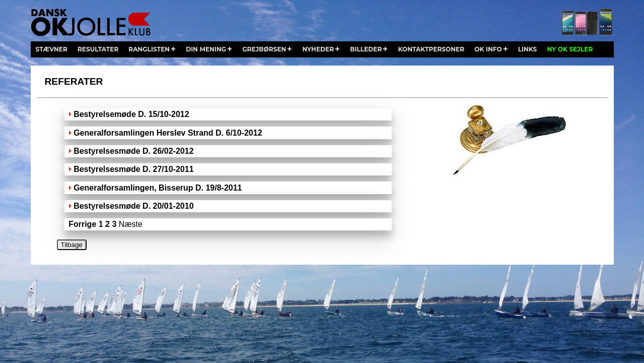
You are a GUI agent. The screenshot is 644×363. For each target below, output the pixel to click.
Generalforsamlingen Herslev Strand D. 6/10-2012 (168, 133)
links (528, 49)
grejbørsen (264, 49)
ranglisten (149, 49)
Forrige (82, 224)
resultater (98, 49)
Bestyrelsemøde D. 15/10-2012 (131, 114)
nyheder (318, 49)
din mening (206, 49)
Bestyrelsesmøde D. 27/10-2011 (133, 169)
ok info (488, 49)
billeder (366, 49)
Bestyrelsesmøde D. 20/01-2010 (133, 206)
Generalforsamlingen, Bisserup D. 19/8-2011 (158, 188)
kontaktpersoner (431, 49)
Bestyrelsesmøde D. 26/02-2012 (133, 151)
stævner (52, 49)
